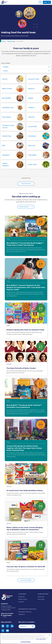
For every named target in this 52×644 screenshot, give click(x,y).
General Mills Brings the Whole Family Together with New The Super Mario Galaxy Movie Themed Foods (26, 441)
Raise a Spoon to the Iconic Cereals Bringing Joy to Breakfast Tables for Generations (26, 519)
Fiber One (39, 146)
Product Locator (23, 600)
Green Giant (39, 165)
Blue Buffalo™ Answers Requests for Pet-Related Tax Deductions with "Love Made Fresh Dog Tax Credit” (26, 280)
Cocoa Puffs (39, 127)
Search (40, 3)
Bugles (39, 99)
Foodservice (22, 615)
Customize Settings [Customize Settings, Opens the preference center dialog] (26, 642)
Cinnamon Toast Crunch (13, 127)
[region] (26, 638)
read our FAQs (6, 610)
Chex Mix (39, 118)
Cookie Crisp (13, 137)
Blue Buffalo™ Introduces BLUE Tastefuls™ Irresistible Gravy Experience (26, 398)
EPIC (13, 146)
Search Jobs (41, 597)
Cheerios (39, 108)
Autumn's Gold (39, 80)
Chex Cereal (13, 118)
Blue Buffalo (13, 99)
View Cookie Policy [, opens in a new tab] (41, 639)
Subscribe (23, 627)
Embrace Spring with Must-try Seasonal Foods (26, 321)
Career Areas (41, 600)
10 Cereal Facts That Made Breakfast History (26, 481)
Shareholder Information (25, 612)
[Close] (50, 635)
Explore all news (24, 207)
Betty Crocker (13, 89)
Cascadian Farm (13, 108)
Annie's (13, 80)
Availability (6, 68)
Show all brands (26, 184)
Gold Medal (39, 156)
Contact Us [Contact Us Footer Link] (21, 602)
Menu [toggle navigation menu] (47, 3)
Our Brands (21, 597)
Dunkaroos (39, 137)
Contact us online (6, 607)
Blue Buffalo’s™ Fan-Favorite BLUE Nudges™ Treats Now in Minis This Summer (26, 237)
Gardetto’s (13, 156)
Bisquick (39, 89)
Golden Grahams (13, 165)
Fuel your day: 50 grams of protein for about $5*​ (26, 558)
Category (5, 71)
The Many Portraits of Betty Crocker (26, 359)
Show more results (26, 581)
